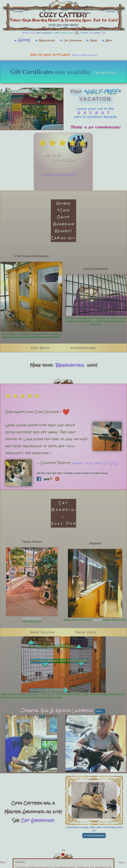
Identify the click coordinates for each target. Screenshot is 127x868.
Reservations (45, 40)
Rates (115, 40)
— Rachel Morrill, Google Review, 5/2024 (58, 197)
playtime (102, 651)
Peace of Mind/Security (84, 66)
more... (100, 744)
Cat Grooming (84, 40)
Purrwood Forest (32, 651)
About (65, 51)
